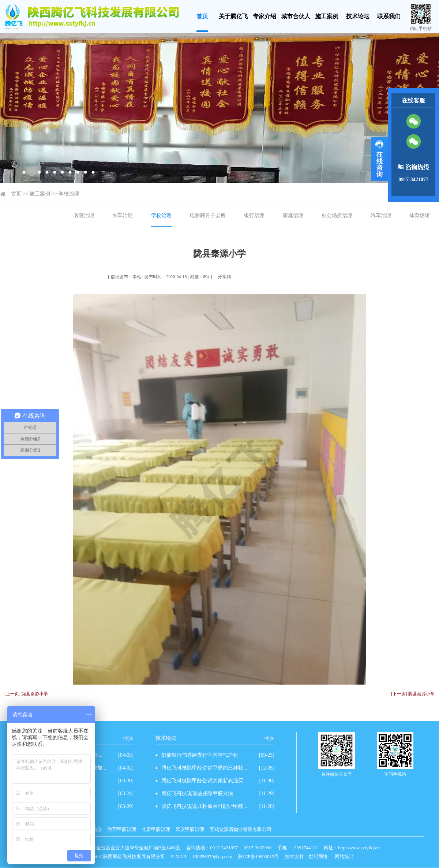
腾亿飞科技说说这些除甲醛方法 (197, 794)
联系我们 (389, 16)
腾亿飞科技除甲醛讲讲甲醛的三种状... (204, 768)
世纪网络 (318, 856)
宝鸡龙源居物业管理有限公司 (241, 829)
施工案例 (327, 16)
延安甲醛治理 (190, 829)
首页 (202, 16)
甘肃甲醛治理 (156, 829)
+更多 (128, 738)
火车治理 (123, 215)
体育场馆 (420, 215)
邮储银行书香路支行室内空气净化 (200, 755)
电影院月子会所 (208, 215)
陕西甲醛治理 (122, 829)
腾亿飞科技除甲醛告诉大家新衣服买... (204, 781)
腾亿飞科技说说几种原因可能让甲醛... (204, 806)
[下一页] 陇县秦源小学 (413, 694)
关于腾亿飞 (233, 16)
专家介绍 (264, 16)
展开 (380, 159)
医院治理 (84, 215)
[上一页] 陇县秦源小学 (26, 694)
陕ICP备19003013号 (258, 856)
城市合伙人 (296, 16)
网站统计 (344, 856)
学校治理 (69, 194)
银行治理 (254, 215)
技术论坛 (358, 16)
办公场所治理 (337, 215)
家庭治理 (293, 215)
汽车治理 (381, 215)
